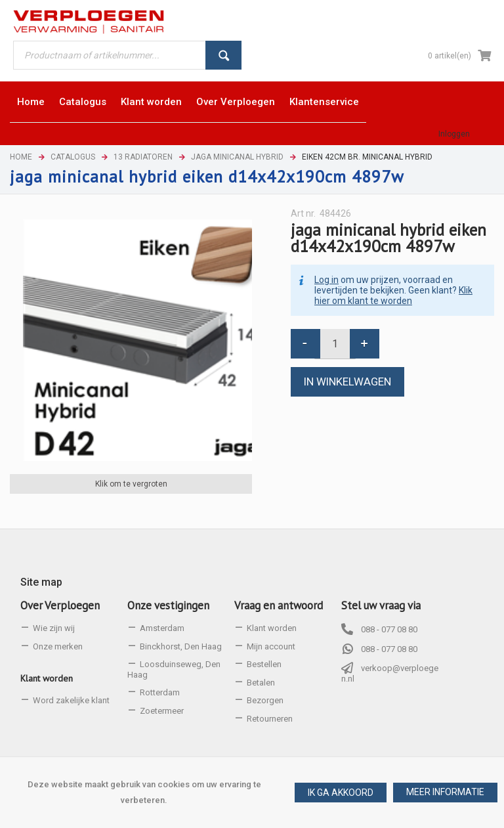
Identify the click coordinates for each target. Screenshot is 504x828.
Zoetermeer (162, 711)
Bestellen (264, 664)
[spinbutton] (335, 344)
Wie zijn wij (54, 628)
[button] (445, 793)
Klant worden (47, 678)
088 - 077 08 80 (389, 629)
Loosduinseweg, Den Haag (174, 669)
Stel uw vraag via (381, 605)
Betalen (261, 683)
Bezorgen (265, 700)
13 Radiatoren (143, 157)
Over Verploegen (60, 605)
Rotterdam (160, 692)
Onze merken (58, 646)
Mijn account (271, 646)
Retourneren (270, 719)
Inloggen (454, 134)
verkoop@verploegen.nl (390, 673)
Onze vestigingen (168, 605)
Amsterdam (162, 628)
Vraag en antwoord (279, 605)
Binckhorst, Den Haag (181, 646)
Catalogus (73, 157)
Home (21, 157)
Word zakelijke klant (71, 700)
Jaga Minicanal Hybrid (237, 157)
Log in (326, 280)
